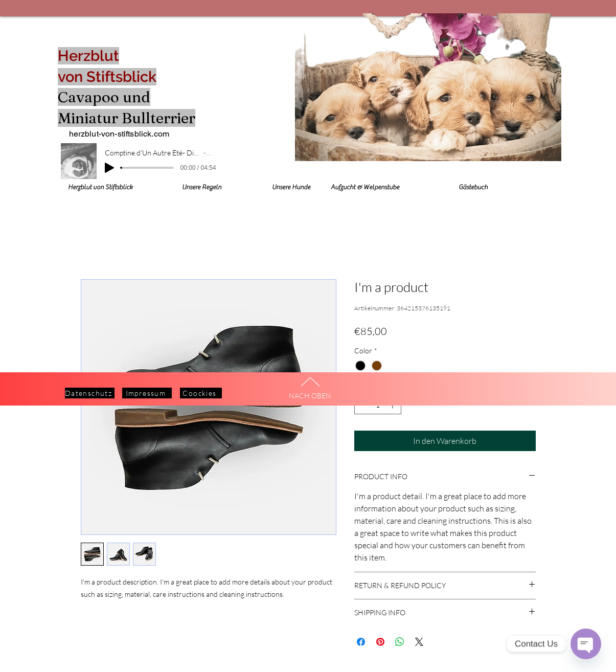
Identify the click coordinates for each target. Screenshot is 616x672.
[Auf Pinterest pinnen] (380, 642)
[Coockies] (201, 393)
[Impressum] (147, 393)
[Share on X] (419, 642)
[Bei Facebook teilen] (361, 642)
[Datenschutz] (90, 393)
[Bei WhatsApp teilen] (400, 642)
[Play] (109, 168)
